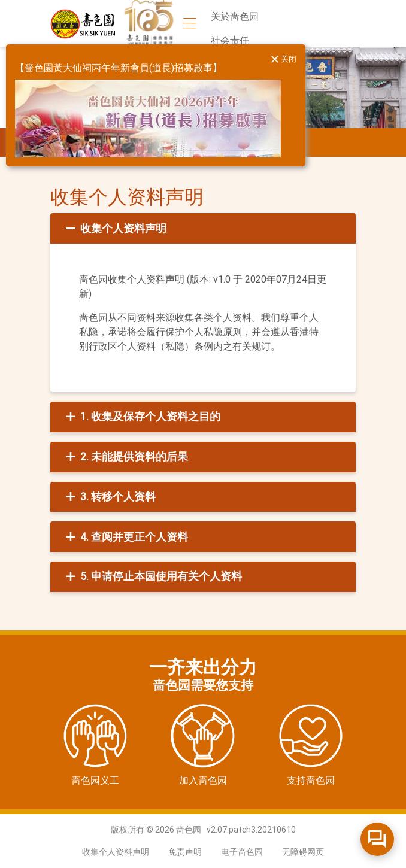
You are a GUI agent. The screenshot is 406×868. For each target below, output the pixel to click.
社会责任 (230, 40)
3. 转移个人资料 (109, 497)
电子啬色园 (242, 852)
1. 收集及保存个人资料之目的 (142, 417)
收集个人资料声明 (115, 229)
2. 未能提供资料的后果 (125, 457)
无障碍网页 (303, 852)
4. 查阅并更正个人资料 (125, 537)
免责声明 (185, 852)
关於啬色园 (235, 16)
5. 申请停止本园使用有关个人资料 (152, 576)
